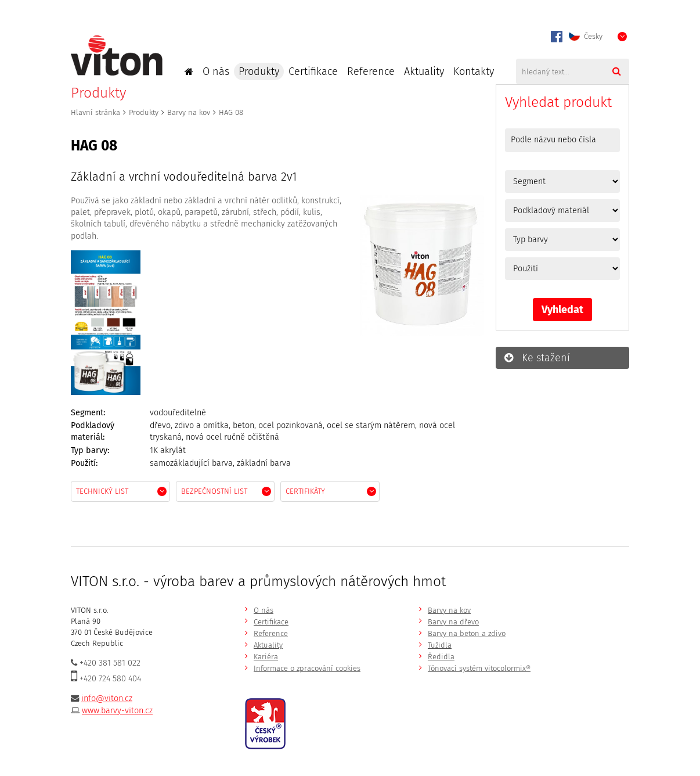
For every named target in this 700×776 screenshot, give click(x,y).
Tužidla (440, 645)
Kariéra (266, 657)
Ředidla (441, 657)
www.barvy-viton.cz (117, 711)
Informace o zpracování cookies (307, 668)
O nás (216, 71)
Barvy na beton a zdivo (467, 633)
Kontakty (474, 71)
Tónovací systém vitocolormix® (479, 668)
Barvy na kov (189, 112)
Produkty (259, 71)
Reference (371, 71)
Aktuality (424, 71)
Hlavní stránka (95, 112)
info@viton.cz (107, 698)
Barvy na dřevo (453, 622)
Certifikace (313, 71)
